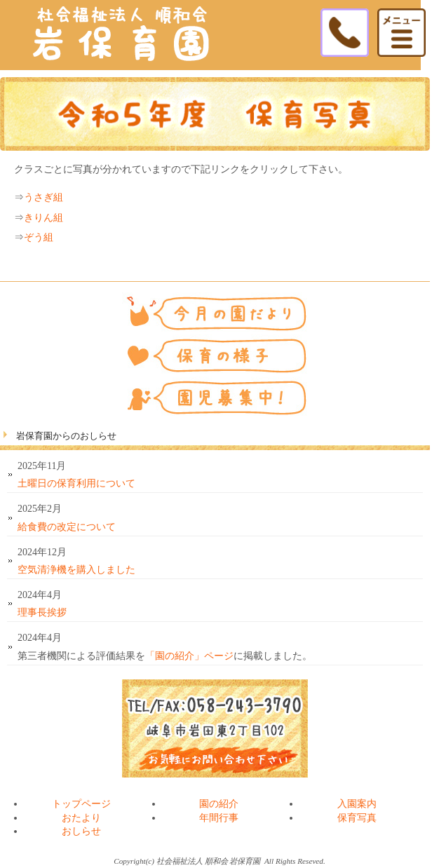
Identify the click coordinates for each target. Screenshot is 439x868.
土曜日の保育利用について (76, 483)
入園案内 (357, 804)
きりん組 (43, 218)
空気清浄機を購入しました (76, 570)
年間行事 (219, 818)
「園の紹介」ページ (189, 656)
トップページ (81, 804)
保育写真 (357, 818)
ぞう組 (39, 237)
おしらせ (81, 831)
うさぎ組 (43, 197)
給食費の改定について (67, 527)
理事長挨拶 (42, 612)
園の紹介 (219, 804)
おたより (81, 818)
